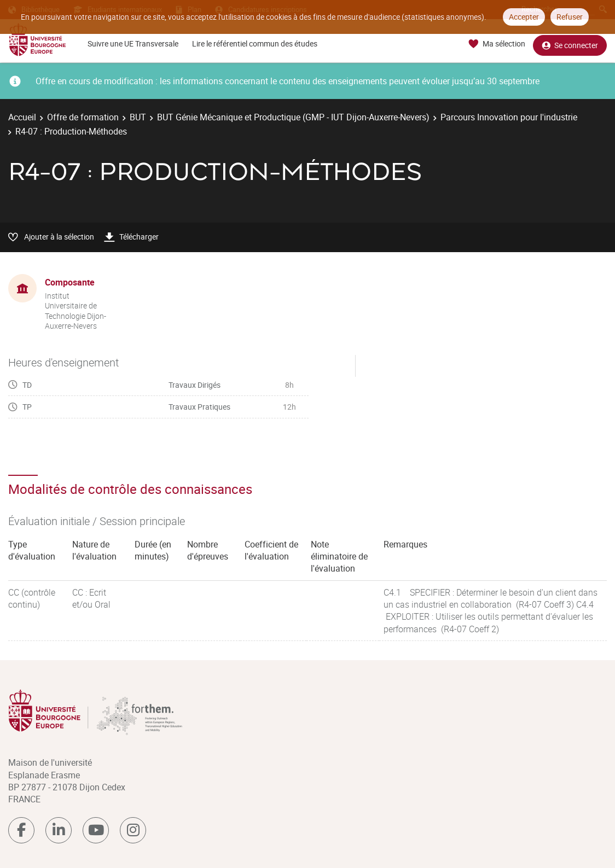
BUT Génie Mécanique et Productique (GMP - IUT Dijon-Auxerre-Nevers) (293, 117)
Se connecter (570, 44)
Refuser (570, 17)
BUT (138, 117)
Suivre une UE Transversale (133, 43)
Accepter (524, 17)
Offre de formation (83, 117)
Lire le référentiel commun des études (255, 43)
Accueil (22, 117)
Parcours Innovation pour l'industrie (509, 117)
